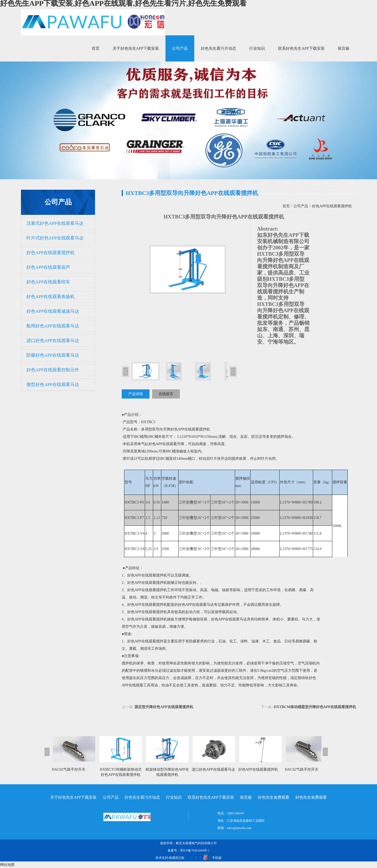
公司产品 (180, 48)
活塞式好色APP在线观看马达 (55, 223)
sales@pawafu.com (239, 828)
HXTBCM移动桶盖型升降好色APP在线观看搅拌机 (315, 707)
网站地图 (7, 865)
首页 (96, 48)
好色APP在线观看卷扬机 (51, 297)
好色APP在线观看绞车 (48, 282)
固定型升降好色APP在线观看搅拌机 (164, 707)
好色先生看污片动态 (218, 48)
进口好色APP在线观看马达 (53, 341)
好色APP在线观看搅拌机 (51, 253)
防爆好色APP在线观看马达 (53, 355)
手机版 (217, 858)
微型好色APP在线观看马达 (53, 385)
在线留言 (166, 394)
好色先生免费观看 (274, 797)
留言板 (344, 48)
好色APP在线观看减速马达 (53, 311)
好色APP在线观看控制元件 (53, 370)
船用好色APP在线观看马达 (53, 326)
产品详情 (136, 394)
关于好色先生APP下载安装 (136, 48)
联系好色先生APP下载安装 (301, 48)
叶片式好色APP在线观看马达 (55, 238)
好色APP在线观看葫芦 (48, 267)
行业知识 (257, 48)
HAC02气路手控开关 (69, 769)
